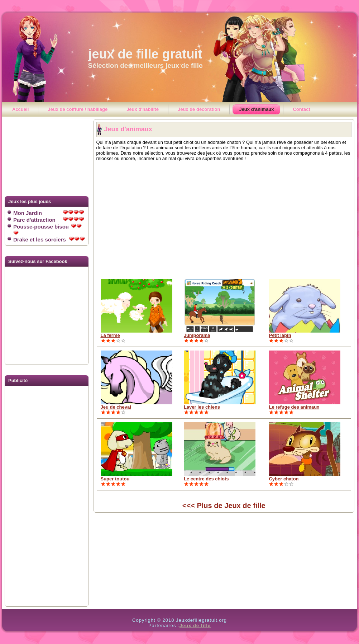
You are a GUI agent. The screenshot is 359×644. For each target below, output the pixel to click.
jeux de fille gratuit (145, 54)
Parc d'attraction (49, 220)
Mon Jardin (49, 213)
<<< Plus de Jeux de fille (224, 506)
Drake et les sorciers (49, 239)
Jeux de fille (195, 626)
